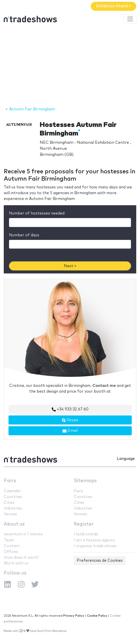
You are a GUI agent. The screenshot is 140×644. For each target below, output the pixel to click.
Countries (13, 497)
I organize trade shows (95, 546)
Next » (70, 266)
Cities (9, 503)
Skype (70, 420)
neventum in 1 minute (23, 534)
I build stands (86, 534)
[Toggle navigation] (130, 19)
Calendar (12, 491)
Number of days (24, 235)
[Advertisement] (70, 66)
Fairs (10, 481)
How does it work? (21, 558)
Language (126, 459)
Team (9, 540)
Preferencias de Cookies (100, 561)
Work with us (16, 563)
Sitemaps (85, 481)
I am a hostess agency (94, 540)
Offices (11, 552)
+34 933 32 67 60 (70, 409)
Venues (10, 514)
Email (70, 431)
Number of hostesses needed (37, 213)
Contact (12, 546)
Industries (13, 508)
